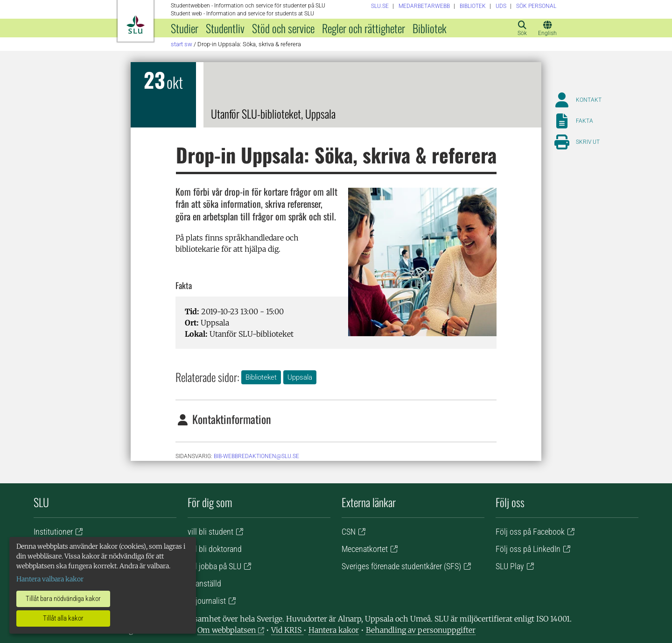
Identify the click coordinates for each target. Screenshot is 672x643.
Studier (185, 28)
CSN (349, 532)
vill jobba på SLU (214, 566)
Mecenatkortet (365, 549)
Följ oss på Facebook (530, 532)
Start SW (182, 44)
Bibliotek (430, 28)
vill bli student (210, 532)
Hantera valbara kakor (50, 579)
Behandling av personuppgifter (421, 630)
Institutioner (53, 532)
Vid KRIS (287, 630)
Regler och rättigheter (364, 28)
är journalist (207, 601)
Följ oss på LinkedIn (528, 549)
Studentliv (225, 28)
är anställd (204, 583)
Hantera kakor (334, 630)
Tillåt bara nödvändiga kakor (63, 599)
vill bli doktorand (215, 549)
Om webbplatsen (227, 630)
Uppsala (300, 377)
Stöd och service (283, 28)
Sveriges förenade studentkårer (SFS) (401, 566)
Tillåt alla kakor (63, 618)
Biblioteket (261, 377)
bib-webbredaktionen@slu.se (256, 456)
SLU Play (510, 566)
